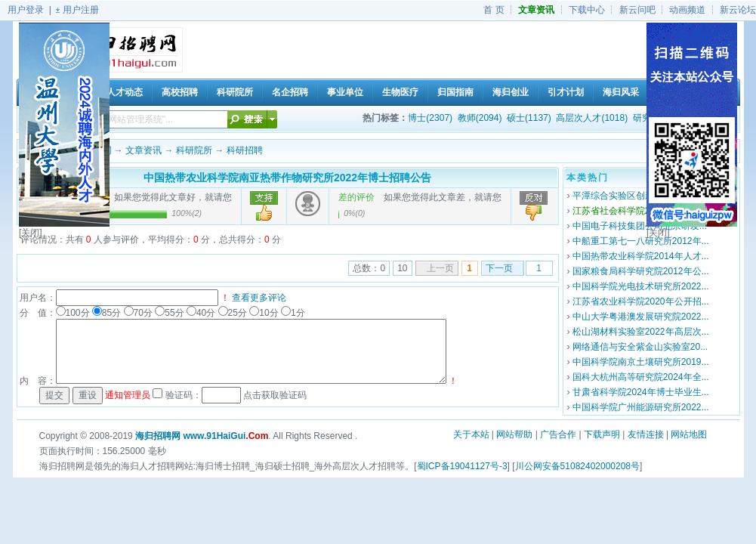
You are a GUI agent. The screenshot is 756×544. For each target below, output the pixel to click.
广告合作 (558, 434)
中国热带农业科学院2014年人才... (641, 256)
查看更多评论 (259, 298)
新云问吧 (637, 10)
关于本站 (471, 434)
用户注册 (81, 10)
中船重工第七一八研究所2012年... (641, 241)
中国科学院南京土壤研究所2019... (641, 362)
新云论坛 (738, 10)
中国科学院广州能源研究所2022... (641, 407)
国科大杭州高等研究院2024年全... (641, 377)
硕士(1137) (529, 118)
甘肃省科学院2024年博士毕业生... (641, 392)
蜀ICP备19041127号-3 (462, 466)
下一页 (499, 268)
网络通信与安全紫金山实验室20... (640, 347)
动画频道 (687, 10)
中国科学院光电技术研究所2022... (641, 286)
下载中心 (587, 10)
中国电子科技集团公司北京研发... (640, 226)
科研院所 (194, 150)
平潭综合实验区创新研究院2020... (641, 196)
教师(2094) (480, 118)
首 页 (494, 10)
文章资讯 (143, 150)
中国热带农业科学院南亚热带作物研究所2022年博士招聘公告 (287, 178)
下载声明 (602, 434)
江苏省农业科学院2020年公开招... (641, 301)
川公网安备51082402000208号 (577, 466)
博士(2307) (430, 118)
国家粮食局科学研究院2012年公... (641, 271)
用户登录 (26, 10)
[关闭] (31, 233)
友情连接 (646, 434)
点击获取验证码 (275, 395)
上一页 (440, 268)
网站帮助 (514, 434)
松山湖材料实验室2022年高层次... (641, 332)
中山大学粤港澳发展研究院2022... (641, 317)
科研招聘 (245, 150)
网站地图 (689, 434)
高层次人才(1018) (592, 118)
